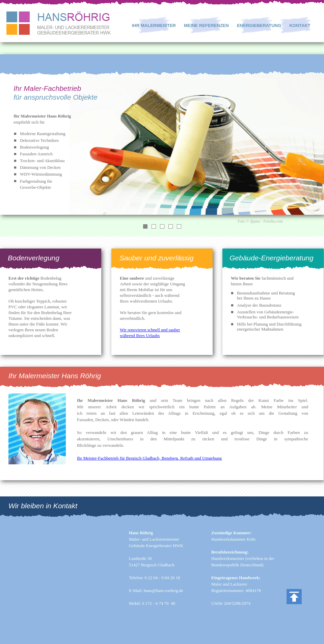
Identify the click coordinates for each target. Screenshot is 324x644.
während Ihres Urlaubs (140, 336)
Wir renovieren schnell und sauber (150, 330)
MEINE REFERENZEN (206, 25)
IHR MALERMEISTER (154, 25)
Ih (79, 458)
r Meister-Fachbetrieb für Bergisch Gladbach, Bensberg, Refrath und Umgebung (151, 458)
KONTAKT (300, 25)
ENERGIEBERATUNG (259, 25)
